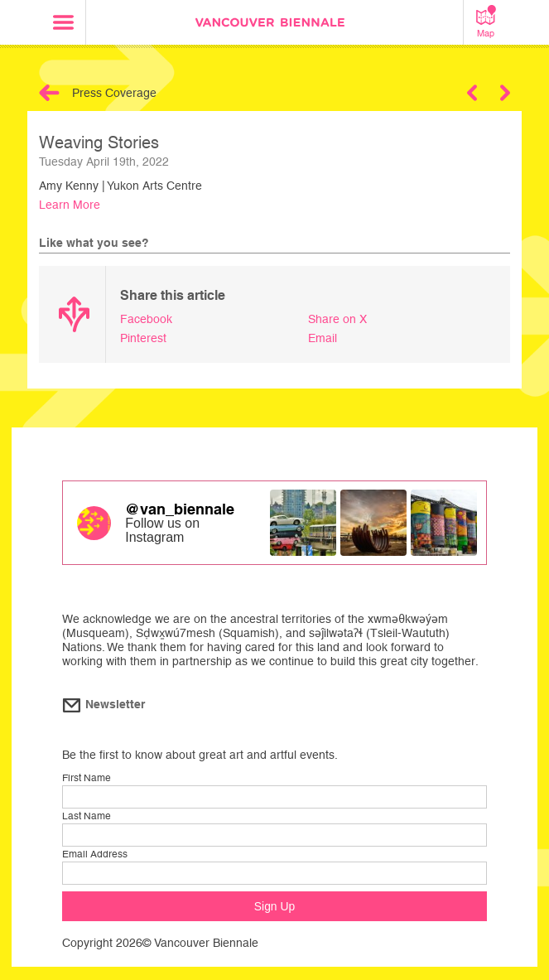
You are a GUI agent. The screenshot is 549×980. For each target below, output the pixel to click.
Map (486, 22)
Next (505, 93)
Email (323, 338)
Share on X (337, 319)
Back (49, 93)
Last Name (87, 816)
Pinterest (143, 338)
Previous (472, 93)
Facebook (146, 319)
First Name (87, 778)
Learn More (70, 205)
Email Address (95, 854)
